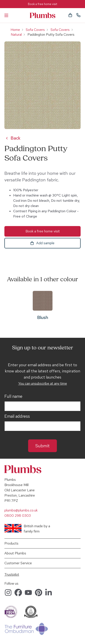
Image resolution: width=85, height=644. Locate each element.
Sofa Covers (35, 30)
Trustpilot (12, 574)
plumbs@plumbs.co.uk (21, 510)
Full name (13, 396)
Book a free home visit (42, 4)
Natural (16, 34)
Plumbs (43, 15)
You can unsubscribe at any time (43, 383)
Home (15, 30)
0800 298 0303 (18, 516)
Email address (17, 416)
